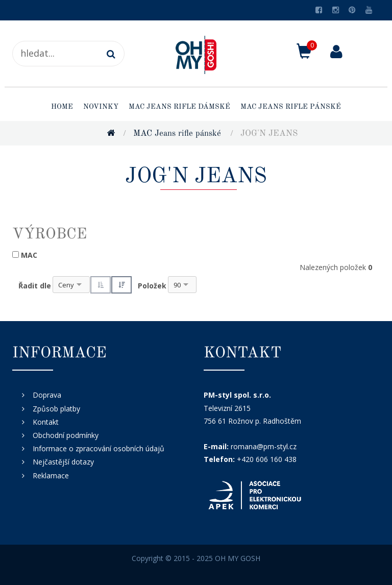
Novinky (101, 107)
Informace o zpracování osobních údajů (99, 448)
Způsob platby (56, 409)
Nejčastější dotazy (63, 462)
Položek (152, 286)
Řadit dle (35, 286)
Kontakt (46, 422)
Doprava (47, 395)
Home (62, 107)
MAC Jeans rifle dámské (179, 107)
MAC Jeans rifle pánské (291, 107)
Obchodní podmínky (66, 435)
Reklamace (51, 476)
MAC (29, 255)
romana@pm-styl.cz (264, 446)
